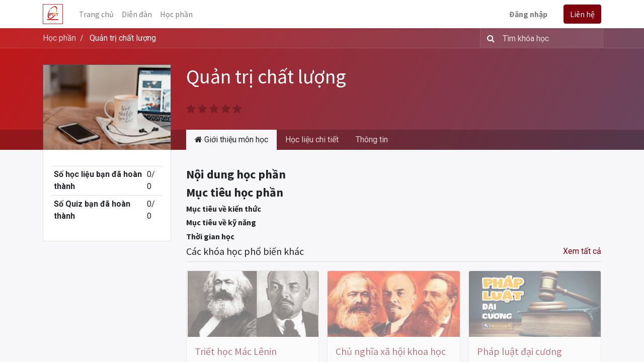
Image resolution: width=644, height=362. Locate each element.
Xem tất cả (582, 251)
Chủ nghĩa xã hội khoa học (391, 351)
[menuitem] (96, 14)
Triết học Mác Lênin (236, 351)
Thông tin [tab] (372, 140)
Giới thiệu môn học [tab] (231, 140)
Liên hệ (582, 14)
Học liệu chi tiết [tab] (312, 140)
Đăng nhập (528, 14)
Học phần (59, 38)
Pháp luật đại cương (519, 351)
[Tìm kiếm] (489, 38)
